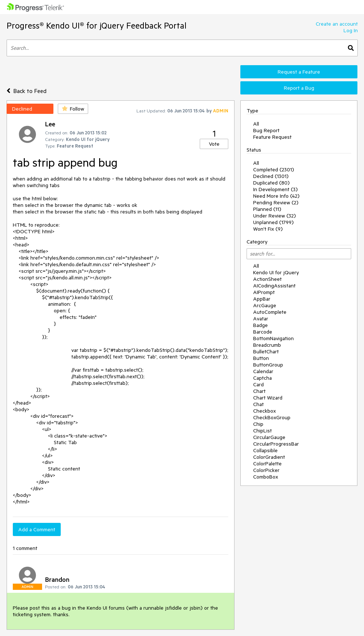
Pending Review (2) (276, 202)
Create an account (337, 24)
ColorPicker (266, 470)
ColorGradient (269, 457)
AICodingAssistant (274, 286)
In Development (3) (275, 189)
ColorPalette (267, 464)
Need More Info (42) (276, 196)
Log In (351, 30)
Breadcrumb (267, 345)
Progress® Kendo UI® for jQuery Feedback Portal (97, 25)
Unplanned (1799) (273, 222)
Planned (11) (267, 209)
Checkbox (264, 411)
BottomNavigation (273, 338)
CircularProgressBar (276, 444)
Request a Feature (299, 72)
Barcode (263, 332)
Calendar (263, 371)
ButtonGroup (268, 365)
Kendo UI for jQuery (276, 272)
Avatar (261, 319)
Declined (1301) (271, 176)
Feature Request (272, 137)
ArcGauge (265, 305)
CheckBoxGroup (272, 417)
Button (261, 358)
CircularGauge (269, 437)
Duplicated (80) (271, 183)
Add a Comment (37, 529)
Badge (260, 325)
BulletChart (266, 352)
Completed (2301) (274, 170)
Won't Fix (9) (268, 229)
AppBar (262, 299)
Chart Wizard (268, 398)
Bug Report (266, 130)
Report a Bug (299, 88)
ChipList (262, 431)
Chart (259, 391)
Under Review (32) (275, 216)
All (256, 124)
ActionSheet (267, 279)
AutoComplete (270, 312)
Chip (258, 424)
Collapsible (265, 450)
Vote (214, 144)
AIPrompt (264, 292)
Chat (258, 404)
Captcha (262, 378)
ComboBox (266, 477)
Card (258, 384)
